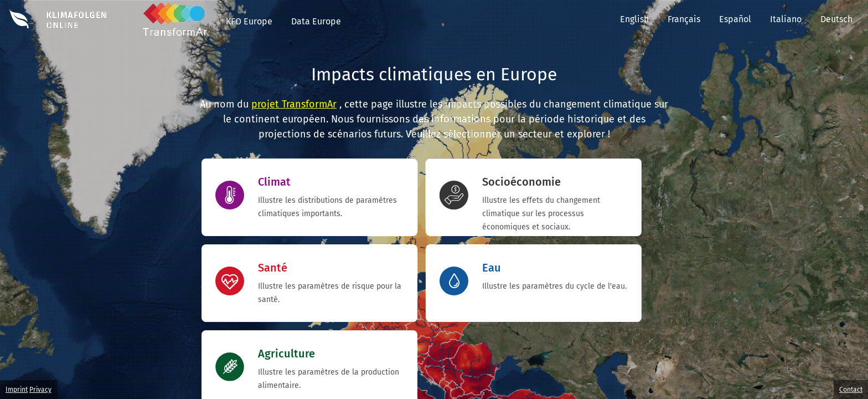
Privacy (40, 390)
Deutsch (844, 19)
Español (735, 19)
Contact (851, 390)
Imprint (17, 390)
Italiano (786, 19)
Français (684, 19)
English (634, 19)
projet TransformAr (294, 104)
